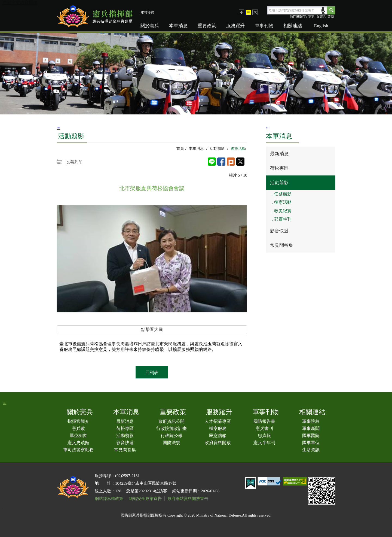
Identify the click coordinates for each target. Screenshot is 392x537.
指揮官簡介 (78, 421)
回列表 (152, 373)
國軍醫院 (311, 436)
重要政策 (207, 26)
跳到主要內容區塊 (20, 3)
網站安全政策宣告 (145, 499)
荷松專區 (279, 168)
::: (58, 128)
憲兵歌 (78, 428)
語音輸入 (323, 10)
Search (331, 10)
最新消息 (279, 154)
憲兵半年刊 (264, 443)
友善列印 (74, 162)
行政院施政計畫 (171, 428)
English (321, 26)
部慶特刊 (283, 219)
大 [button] (255, 12)
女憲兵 (321, 17)
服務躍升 (235, 26)
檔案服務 (218, 428)
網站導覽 (148, 12)
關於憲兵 (150, 26)
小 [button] (241, 12)
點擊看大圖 (152, 330)
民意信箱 (218, 436)
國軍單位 (311, 443)
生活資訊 (311, 450)
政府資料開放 (218, 443)
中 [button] (248, 12)
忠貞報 (264, 436)
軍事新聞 (311, 428)
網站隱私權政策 (109, 499)
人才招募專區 (218, 421)
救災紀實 (283, 211)
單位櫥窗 (78, 436)
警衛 (331, 17)
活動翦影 (217, 149)
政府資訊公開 (171, 421)
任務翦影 (283, 194)
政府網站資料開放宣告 (188, 499)
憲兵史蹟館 (78, 443)
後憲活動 (283, 202)
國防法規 (171, 443)
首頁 (180, 149)
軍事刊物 (264, 26)
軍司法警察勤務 (78, 450)
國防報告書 (264, 421)
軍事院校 (311, 421)
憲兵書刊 (264, 428)
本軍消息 (178, 26)
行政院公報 (171, 436)
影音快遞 (279, 231)
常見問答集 (282, 245)
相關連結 (293, 26)
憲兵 (312, 17)
